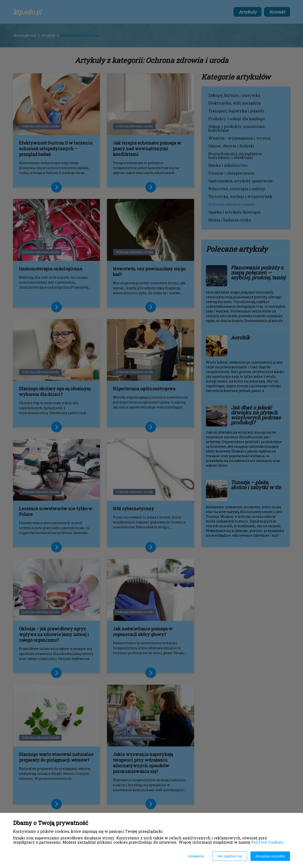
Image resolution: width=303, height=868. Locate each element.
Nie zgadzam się (230, 856)
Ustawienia (196, 856)
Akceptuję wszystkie (270, 856)
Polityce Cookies (267, 842)
